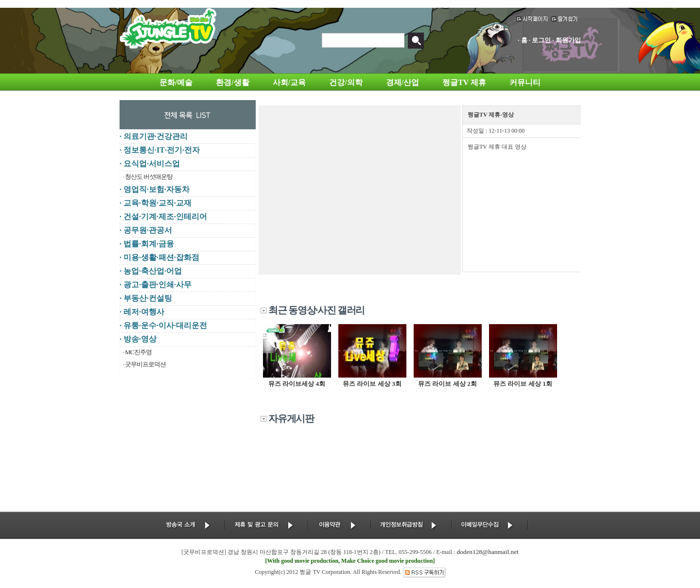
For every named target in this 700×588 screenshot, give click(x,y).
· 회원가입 (567, 40)
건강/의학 (346, 82)
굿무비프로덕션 (145, 364)
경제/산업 (402, 82)
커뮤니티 (525, 82)
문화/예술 (176, 82)
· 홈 (523, 40)
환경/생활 (232, 82)
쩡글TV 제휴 (464, 82)
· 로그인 (540, 40)
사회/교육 (289, 82)
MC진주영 (138, 352)
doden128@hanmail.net (487, 552)
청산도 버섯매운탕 (149, 177)
